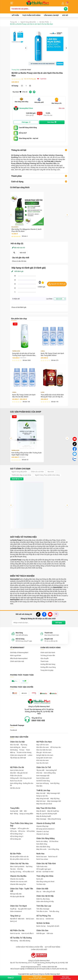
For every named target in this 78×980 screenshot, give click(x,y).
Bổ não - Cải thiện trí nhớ (45, 872)
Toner (28, 750)
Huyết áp (13, 909)
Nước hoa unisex (42, 859)
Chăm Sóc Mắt (42, 889)
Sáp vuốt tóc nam (42, 745)
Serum (24, 747)
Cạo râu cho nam (42, 763)
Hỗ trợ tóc (22, 831)
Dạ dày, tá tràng (16, 872)
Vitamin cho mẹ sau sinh (19, 882)
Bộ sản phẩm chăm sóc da (19, 857)
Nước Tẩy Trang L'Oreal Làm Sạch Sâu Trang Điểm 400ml (52, 354)
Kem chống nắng (50, 773)
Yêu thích (17, 92)
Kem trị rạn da (15, 933)
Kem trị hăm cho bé (17, 770)
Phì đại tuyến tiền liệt (17, 897)
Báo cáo (62, 108)
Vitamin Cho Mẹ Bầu (18, 876)
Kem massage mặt (43, 776)
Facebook (14, 730)
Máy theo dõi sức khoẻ (44, 804)
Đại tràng (29, 866)
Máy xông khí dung (54, 819)
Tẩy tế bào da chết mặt (18, 758)
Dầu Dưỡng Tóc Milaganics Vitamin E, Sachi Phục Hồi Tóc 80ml (26, 230)
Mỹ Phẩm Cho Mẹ (17, 930)
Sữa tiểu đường (25, 941)
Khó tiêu (20, 869)
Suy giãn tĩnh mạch (25, 909)
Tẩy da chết (40, 770)
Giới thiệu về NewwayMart (19, 653)
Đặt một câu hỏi (18, 248)
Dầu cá (39, 892)
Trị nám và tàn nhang (24, 752)
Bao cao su (40, 919)
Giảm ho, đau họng (43, 899)
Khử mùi (39, 773)
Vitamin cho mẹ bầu (17, 879)
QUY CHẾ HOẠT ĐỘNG (53, 947)
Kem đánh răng (42, 844)
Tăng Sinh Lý (15, 916)
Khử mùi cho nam (42, 760)
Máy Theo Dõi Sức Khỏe (46, 808)
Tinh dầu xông (54, 911)
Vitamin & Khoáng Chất (46, 823)
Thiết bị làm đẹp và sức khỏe (21, 475)
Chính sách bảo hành (48, 653)
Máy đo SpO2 (41, 811)
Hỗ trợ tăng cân (16, 839)
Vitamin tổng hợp (42, 826)
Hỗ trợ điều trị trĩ (28, 872)
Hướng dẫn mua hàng (48, 667)
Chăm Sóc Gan (42, 930)
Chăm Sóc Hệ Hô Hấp (45, 896)
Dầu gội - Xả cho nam (44, 752)
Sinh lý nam (30, 919)
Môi (25, 811)
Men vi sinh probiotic (17, 866)
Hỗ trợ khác (31, 831)
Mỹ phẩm (15, 15)
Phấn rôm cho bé (16, 776)
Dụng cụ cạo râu (42, 796)
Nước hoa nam (42, 857)
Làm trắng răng (53, 849)
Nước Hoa (40, 854)
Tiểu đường (14, 941)
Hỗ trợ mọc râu (55, 747)
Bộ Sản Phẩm (44, 22)
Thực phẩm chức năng (31, 15)
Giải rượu (50, 933)
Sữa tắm (39, 786)
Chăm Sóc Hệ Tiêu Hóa (19, 864)
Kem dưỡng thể (51, 770)
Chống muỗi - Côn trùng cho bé (21, 778)
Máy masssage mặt (54, 801)
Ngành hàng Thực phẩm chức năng (47, 475)
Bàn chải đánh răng (43, 847)
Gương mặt (14, 811)
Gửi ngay (59, 623)
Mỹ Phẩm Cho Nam (44, 742)
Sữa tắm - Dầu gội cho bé (19, 773)
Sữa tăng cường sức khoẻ (45, 882)
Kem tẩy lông (55, 783)
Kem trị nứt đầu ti (27, 933)
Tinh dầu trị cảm (42, 911)
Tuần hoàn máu (42, 866)
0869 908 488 (38, 720)
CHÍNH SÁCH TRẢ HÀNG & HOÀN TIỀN (29, 947)
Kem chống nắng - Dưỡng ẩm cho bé (22, 784)
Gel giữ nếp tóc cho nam (45, 755)
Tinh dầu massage (43, 909)
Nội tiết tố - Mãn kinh (17, 919)
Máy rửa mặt (41, 793)
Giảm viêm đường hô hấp (45, 901)
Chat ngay (26, 122)
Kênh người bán (16, 655)
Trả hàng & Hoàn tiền (48, 655)
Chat (11, 978)
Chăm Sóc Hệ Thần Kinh (46, 864)
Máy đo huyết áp (53, 811)
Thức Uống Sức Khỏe (45, 876)
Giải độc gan (41, 933)
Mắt (21, 811)
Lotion (30, 755)
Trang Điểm (15, 808)
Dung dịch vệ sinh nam (44, 758)
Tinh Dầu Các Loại (44, 906)
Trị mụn (22, 750)
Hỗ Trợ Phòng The (44, 916)
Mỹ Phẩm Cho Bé (17, 767)
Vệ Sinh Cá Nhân (43, 923)
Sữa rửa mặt (14, 745)
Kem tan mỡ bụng (43, 783)
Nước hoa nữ (53, 857)
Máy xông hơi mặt (43, 799)
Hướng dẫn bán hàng (48, 664)
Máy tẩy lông (55, 799)
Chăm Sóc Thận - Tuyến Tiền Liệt (22, 890)
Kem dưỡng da (15, 747)
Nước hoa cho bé (16, 781)
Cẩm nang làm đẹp (51, 15)
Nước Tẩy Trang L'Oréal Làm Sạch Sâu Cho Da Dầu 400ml (24, 396)
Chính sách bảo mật (17, 661)
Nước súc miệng (42, 841)
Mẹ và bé (51, 472)
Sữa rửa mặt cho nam (44, 750)
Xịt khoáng (14, 750)
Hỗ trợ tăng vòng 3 (17, 836)
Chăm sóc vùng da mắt (18, 755)
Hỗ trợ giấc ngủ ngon (44, 869)
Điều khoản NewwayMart (19, 658)
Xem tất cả (17, 479)
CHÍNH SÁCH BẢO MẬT (39, 949)
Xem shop (52, 122)
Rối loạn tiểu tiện (16, 894)
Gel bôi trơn (50, 919)
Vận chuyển (44, 658)
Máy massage (41, 819)
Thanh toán (44, 661)
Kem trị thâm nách (43, 778)
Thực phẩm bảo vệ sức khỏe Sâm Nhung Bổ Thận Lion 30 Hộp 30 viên (52, 396)
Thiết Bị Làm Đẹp (43, 790)
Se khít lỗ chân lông (43, 781)
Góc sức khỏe (68, 15)
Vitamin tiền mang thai (18, 884)
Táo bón (13, 869)
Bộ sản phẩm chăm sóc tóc (20, 859)
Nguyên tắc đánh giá (57, 284)
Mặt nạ (13, 752)
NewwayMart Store (23, 108)
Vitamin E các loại (42, 834)
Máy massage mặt (53, 793)
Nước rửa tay (41, 926)
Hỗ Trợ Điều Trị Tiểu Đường (21, 938)
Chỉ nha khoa (54, 841)
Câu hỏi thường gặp (30, 79)
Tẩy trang (24, 745)
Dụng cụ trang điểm (26, 814)
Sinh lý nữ (13, 921)
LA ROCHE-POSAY (25, 70)
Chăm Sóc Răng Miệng (45, 838)
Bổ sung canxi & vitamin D (45, 829)
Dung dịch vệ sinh (53, 926)
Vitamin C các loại (43, 831)
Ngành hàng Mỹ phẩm (28, 22)
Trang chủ (14, 22)
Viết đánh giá (17, 271)
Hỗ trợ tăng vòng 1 (17, 834)
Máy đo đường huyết (44, 816)
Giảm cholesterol (16, 911)
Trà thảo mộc (41, 884)
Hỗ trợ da (13, 831)
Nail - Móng (14, 814)
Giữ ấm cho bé (15, 788)
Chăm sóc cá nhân (37, 472)
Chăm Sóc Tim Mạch (18, 906)
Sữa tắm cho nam (43, 747)
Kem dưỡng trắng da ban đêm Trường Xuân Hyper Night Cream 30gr (27, 454)
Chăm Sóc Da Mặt (17, 742)
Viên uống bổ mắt (49, 892)
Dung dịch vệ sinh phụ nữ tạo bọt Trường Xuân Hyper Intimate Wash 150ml (24, 354)
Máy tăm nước (41, 849)
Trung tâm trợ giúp (47, 670)
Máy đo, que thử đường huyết (47, 814)
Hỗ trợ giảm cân (23, 828)
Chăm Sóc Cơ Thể (43, 767)
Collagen (13, 828)
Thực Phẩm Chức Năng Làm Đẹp (21, 825)
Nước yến (40, 879)
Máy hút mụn (41, 801)
